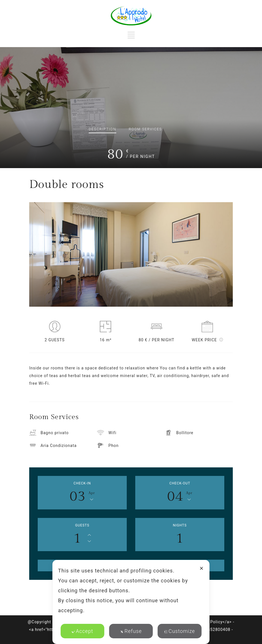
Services (145, 129)
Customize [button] (179, 631)
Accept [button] (83, 631)
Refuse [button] (131, 631)
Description (103, 129)
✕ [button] (202, 568)
